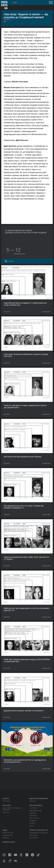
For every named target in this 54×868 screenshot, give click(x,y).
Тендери (33, 821)
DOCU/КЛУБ (33, 835)
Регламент (34, 808)
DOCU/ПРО (7, 805)
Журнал (6, 799)
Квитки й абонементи (39, 799)
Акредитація (7, 835)
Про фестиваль (36, 805)
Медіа (5, 830)
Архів (31, 826)
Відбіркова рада (36, 811)
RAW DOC (6, 812)
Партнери (33, 816)
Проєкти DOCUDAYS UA (39, 830)
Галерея (6, 838)
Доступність (34, 818)
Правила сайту (9, 842)
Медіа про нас (8, 833)
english (15, 2)
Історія (32, 823)
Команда (33, 813)
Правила (33, 801)
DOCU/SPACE (34, 838)
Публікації (6, 801)
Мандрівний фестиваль (39, 833)
